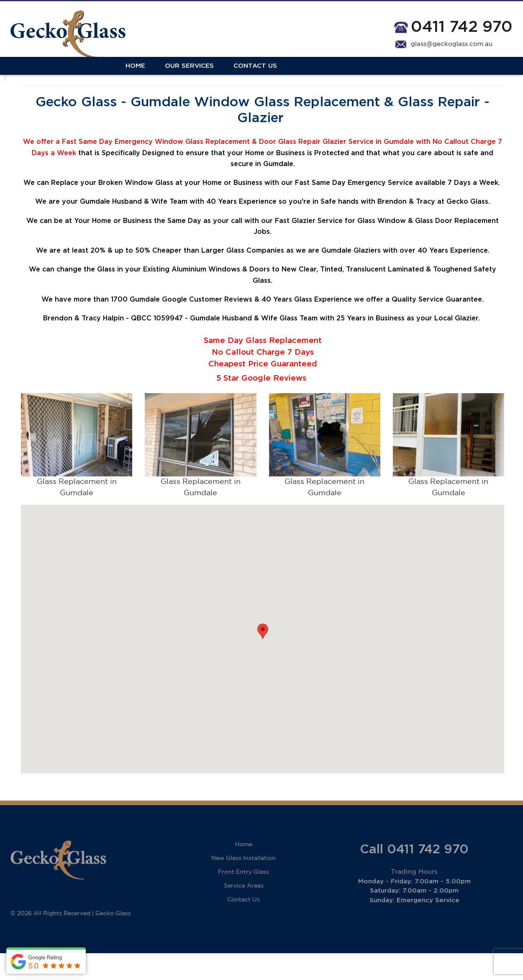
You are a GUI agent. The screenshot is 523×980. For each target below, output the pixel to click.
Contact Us (140, 76)
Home (20, 76)
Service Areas (244, 913)
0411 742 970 (462, 27)
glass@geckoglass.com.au (452, 44)
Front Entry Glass (244, 899)
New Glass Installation (244, 885)
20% (98, 278)
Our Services (74, 76)
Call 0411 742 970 (414, 876)
